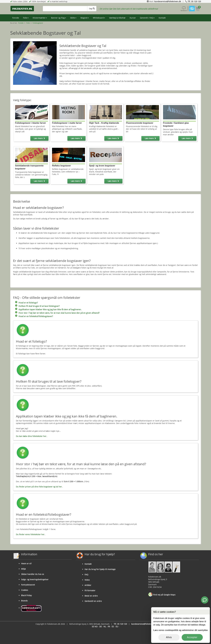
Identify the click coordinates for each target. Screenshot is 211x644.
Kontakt (162, 18)
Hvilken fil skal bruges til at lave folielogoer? (39, 306)
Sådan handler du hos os (33, 574)
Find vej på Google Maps (162, 595)
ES (113, 627)
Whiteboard (99, 18)
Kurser (133, 18)
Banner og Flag (59, 18)
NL (105, 627)
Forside (16, 18)
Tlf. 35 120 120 (194, 1)
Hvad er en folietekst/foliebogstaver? (36, 316)
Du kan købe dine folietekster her (31, 436)
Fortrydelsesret (28, 585)
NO (96, 627)
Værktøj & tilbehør (117, 18)
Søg (92, 9)
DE (101, 627)
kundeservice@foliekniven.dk (168, 1)
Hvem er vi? (26, 564)
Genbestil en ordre (93, 601)
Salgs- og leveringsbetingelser (35, 579)
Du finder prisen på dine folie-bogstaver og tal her (39, 487)
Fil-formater (90, 590)
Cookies (25, 590)
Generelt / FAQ (147, 18)
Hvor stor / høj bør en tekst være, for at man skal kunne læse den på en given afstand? (59, 313)
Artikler (88, 585)
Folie (26, 18)
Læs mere (39, 138)
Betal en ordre (91, 596)
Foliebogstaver (38, 23)
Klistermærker (40, 18)
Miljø (23, 569)
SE (93, 627)
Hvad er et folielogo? (28, 303)
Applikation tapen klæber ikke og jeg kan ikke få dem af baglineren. (50, 309)
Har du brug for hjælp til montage (100, 569)
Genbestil (184, 9)
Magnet (85, 18)
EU (117, 627)
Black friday (26, 595)
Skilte (73, 18)
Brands (24, 601)
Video (87, 580)
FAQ (86, 575)
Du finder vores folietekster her (30, 534)
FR (109, 627)
